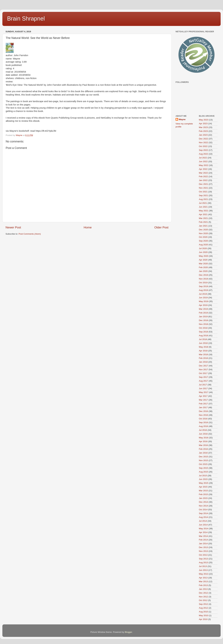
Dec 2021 (204, 184)
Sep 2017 (204, 377)
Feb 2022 (203, 176)
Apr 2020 (203, 260)
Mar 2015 (203, 491)
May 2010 (204, 615)
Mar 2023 (203, 127)
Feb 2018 (203, 358)
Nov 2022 (204, 143)
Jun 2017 (203, 388)
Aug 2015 (204, 472)
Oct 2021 (203, 192)
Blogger (128, 632)
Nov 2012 (204, 597)
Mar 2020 (203, 264)
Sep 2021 (204, 195)
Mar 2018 (203, 354)
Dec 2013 (204, 547)
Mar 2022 (203, 173)
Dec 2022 (204, 139)
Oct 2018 (203, 328)
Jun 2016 (203, 434)
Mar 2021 (203, 218)
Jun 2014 (203, 525)
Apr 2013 (203, 578)
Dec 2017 (204, 366)
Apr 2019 (203, 305)
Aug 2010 (204, 612)
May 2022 (204, 165)
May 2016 (204, 438)
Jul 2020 (203, 248)
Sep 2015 (204, 468)
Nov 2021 (204, 188)
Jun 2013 (203, 570)
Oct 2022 (203, 146)
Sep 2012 (204, 604)
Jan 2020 (203, 271)
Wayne (182, 119)
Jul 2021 (203, 203)
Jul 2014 (203, 521)
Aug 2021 (204, 199)
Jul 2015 (203, 476)
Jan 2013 (203, 589)
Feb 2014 (203, 540)
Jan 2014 (203, 544)
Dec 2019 (204, 275)
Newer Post (13, 227)
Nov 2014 (204, 506)
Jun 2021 (203, 207)
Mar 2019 (203, 309)
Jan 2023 (203, 135)
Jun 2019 (203, 298)
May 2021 (204, 211)
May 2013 (204, 574)
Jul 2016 (203, 430)
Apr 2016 (203, 441)
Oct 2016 (203, 419)
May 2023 (204, 120)
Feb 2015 (203, 494)
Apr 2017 (203, 396)
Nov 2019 (204, 279)
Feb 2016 (203, 449)
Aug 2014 (204, 517)
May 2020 (204, 256)
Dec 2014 (204, 502)
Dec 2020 (204, 230)
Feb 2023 (203, 131)
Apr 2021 (203, 214)
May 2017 (204, 392)
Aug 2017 (204, 381)
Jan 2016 (203, 453)
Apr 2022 (203, 169)
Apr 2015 (203, 487)
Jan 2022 (203, 180)
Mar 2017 (203, 400)
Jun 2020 (203, 252)
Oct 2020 (203, 237)
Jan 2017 (203, 407)
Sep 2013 (204, 559)
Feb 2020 (203, 267)
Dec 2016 (204, 411)
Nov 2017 (204, 370)
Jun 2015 (203, 479)
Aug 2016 (204, 426)
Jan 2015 (203, 498)
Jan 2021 (203, 226)
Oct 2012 (203, 600)
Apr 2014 (203, 532)
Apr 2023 (203, 124)
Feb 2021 (203, 222)
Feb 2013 (203, 585)
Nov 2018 (204, 324)
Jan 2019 (203, 317)
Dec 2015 (204, 457)
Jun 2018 (203, 343)
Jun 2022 (203, 161)
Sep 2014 (204, 513)
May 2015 (204, 483)
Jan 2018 (203, 362)
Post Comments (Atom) (30, 234)
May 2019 (204, 301)
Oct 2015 (203, 464)
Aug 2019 (204, 290)
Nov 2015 (204, 460)
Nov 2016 (204, 415)
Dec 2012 (204, 593)
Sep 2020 (204, 241)
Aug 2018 (204, 336)
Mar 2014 (203, 536)
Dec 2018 (204, 320)
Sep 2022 (204, 150)
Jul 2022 (203, 158)
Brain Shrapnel (26, 19)
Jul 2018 (203, 339)
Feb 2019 (203, 313)
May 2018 (204, 347)
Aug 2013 (204, 563)
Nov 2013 (204, 551)
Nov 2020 (204, 233)
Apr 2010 (203, 619)
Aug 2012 (204, 608)
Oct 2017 (203, 373)
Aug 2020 (204, 245)
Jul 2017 (203, 385)
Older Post (161, 227)
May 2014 (204, 529)
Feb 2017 (203, 404)
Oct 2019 (203, 283)
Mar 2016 (203, 445)
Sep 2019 (204, 286)
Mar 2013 (203, 581)
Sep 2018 (204, 332)
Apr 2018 (203, 351)
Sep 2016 (204, 422)
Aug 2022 (204, 154)
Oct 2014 (203, 510)
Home (88, 227)
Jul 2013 (203, 566)
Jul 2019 (203, 294)
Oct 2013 (203, 555)
